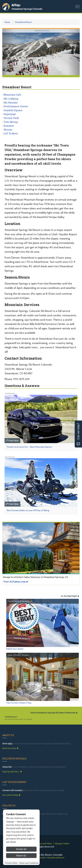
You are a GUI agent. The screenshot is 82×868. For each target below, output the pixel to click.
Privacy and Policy (44, 843)
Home (7, 22)
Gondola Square (13, 110)
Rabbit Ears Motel (15, 649)
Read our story (10, 748)
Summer (9, 126)
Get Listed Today (11, 795)
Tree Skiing (11, 122)
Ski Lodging (11, 99)
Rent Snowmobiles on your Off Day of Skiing (28, 510)
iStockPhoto (45, 31)
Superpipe (10, 114)
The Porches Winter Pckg (19, 703)
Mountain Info (12, 95)
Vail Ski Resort (11, 717)
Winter (8, 130)
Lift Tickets (11, 133)
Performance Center (16, 106)
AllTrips (16, 5)
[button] (8, 52)
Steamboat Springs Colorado (27, 9)
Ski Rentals (11, 102)
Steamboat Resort (23, 22)
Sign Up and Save (12, 772)
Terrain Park (11, 118)
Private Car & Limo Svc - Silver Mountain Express (29, 447)
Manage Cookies (62, 843)
